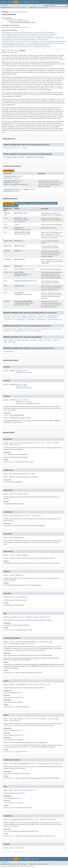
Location (17, 220)
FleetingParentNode (22, 303)
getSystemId (56, 329)
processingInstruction (25, 318)
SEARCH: (47, 5)
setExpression (19, 281)
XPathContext (8, 178)
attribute (7, 316)
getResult (18, 251)
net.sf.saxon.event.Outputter (14, 19)
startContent (8, 320)
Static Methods (20, 203)
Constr (19, 8)
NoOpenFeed (15, 45)
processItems (19, 272)
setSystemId (37, 331)
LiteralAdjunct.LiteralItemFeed (27, 43)
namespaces (7, 331)
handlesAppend (9, 351)
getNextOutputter (54, 316)
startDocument (19, 320)
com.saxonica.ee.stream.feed (18, 12)
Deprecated (27, 2)
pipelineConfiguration (12, 148)
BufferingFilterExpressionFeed (45, 34)
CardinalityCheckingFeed (45, 36)
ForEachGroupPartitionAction (12, 41)
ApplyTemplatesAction (10, 32)
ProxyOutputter (13, 52)
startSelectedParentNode (23, 301)
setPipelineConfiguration (22, 331)
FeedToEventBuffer (31, 40)
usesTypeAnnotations (55, 320)
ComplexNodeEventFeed (10, 38)
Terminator (8, 259)
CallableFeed (30, 36)
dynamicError (19, 228)
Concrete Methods (11, 206)
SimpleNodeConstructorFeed (11, 47)
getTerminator (19, 259)
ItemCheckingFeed (8, 43)
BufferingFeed (28, 34)
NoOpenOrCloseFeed (26, 45)
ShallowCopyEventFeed (41, 45)
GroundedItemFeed (60, 41)
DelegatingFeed (7, 40)
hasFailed (18, 266)
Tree (21, 2)
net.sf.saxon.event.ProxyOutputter (18, 21)
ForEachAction (43, 40)
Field (14, 8)
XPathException (20, 229)
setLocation (39, 318)
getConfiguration (10, 329)
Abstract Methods (50, 203)
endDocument (32, 316)
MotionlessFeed (44, 43)
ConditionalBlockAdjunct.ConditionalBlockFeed (35, 38)
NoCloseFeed (6, 45)
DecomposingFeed (58, 38)
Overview (3, 2)
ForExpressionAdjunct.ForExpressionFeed (38, 41)
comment (24, 316)
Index (33, 2)
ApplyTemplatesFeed (25, 32)
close (16, 224)
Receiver (26, 27)
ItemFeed (7, 176)
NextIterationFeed (57, 43)
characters (16, 316)
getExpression (19, 246)
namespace (7, 318)
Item (21, 213)
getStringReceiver (44, 329)
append (17, 213)
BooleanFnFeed (49, 32)
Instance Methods (35, 203)
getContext (18, 241)
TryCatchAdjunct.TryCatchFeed (40, 47)
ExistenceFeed (18, 40)
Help (37, 2)
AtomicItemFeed (38, 32)
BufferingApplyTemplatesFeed (12, 34)
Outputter (46, 145)
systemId (24, 148)
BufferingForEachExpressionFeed (13, 36)
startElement (30, 320)
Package (10, 2)
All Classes (4, 5)
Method (24, 8)
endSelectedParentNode (22, 232)
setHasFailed (19, 286)
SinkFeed (25, 47)
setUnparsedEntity (51, 318)
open (16, 269)
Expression (14, 189)
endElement (42, 316)
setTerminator (19, 293)
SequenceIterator (21, 274)
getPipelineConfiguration (27, 329)
